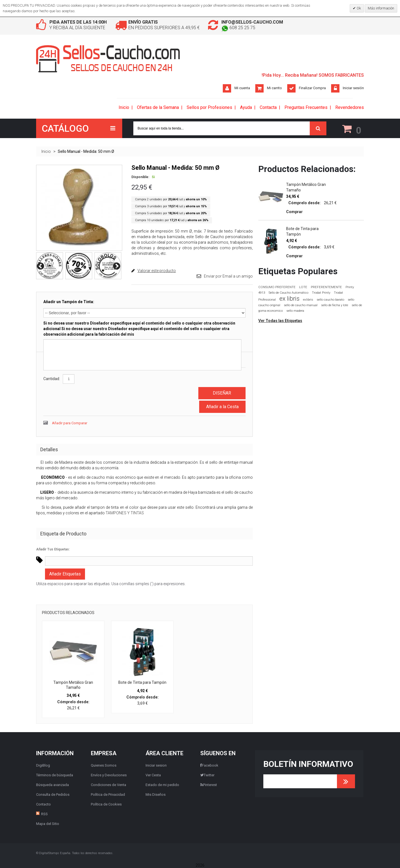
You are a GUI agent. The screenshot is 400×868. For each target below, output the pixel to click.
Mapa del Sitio (48, 824)
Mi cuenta (242, 88)
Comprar (294, 212)
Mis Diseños (156, 795)
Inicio (46, 151)
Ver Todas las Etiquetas (280, 321)
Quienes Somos (104, 765)
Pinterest (209, 785)
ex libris (289, 299)
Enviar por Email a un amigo (228, 276)
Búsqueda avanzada (52, 785)
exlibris (308, 300)
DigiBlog (43, 765)
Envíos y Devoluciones (109, 775)
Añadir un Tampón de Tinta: (69, 302)
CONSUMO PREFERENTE (277, 287)
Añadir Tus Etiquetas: (53, 549)
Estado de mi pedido (162, 785)
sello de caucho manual (301, 305)
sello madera (295, 311)
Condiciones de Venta (108, 785)
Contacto (43, 804)
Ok (358, 8)
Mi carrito (274, 88)
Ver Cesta (153, 775)
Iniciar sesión (353, 88)
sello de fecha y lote (335, 305)
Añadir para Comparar (70, 423)
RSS (44, 814)
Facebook (209, 765)
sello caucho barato (330, 300)
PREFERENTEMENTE (326, 287)
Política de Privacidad (108, 795)
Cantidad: (52, 379)
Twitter (207, 775)
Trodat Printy (321, 293)
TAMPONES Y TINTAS (125, 513)
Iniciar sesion (156, 765)
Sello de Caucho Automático (288, 293)
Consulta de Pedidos (53, 795)
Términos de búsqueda (55, 775)
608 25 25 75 (238, 28)
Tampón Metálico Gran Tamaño (73, 685)
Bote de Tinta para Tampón (142, 682)
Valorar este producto (157, 271)
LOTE (303, 287)
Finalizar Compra (312, 88)
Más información (381, 8)
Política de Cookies (106, 804)
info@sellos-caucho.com (252, 22)
